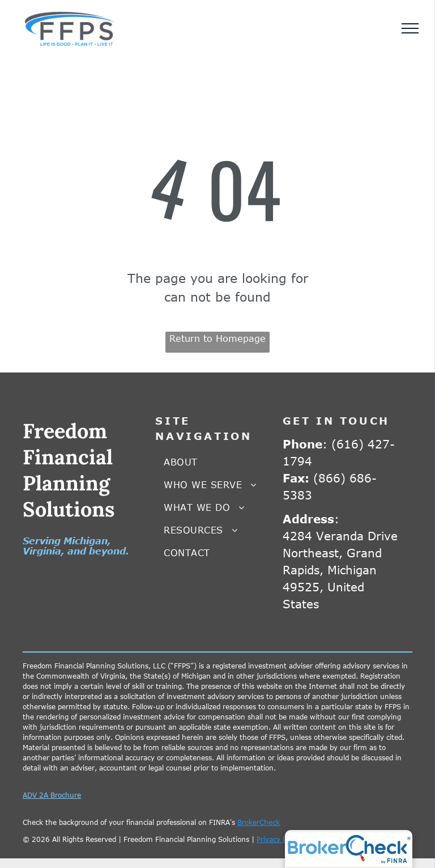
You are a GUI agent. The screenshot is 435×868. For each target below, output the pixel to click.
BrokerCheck (259, 822)
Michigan (86, 541)
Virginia (42, 551)
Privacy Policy (279, 839)
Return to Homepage (217, 338)
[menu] (410, 28)
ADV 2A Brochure (52, 795)
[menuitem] (217, 462)
